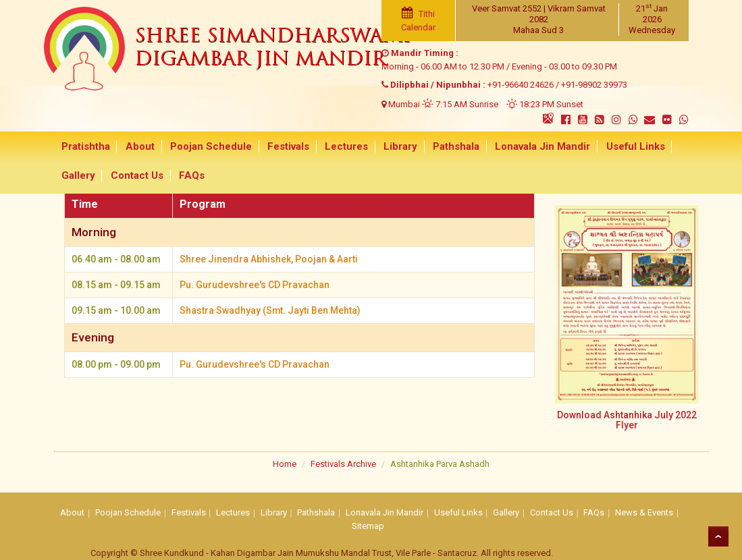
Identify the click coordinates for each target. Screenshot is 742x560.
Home (285, 464)
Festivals (284, 146)
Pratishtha (85, 146)
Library (393, 146)
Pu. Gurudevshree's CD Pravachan (255, 284)
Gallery (78, 176)
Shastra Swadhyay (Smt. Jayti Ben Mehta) (270, 309)
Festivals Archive (343, 464)
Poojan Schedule (208, 146)
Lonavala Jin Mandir (532, 146)
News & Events (644, 512)
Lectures (340, 146)
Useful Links (624, 146)
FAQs (188, 176)
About (138, 146)
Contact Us (135, 176)
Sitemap (368, 526)
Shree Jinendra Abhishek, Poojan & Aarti (269, 259)
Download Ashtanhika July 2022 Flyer (627, 420)
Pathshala (447, 146)
